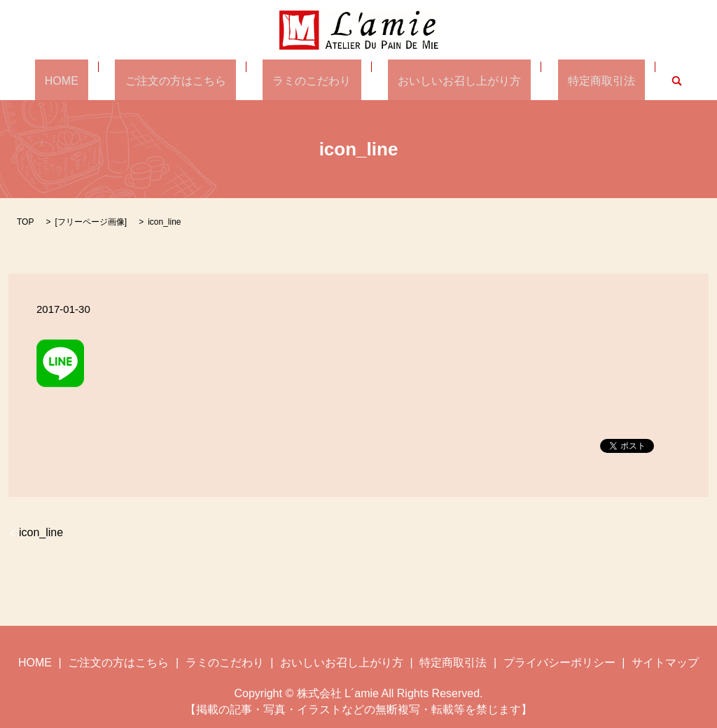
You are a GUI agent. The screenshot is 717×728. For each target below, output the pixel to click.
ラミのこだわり (312, 80)
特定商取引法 (562, 80)
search (627, 80)
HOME (102, 80)
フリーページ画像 (91, 221)
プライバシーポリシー (559, 662)
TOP (25, 221)
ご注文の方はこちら (195, 80)
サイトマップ (665, 662)
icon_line (41, 532)
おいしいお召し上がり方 (440, 80)
